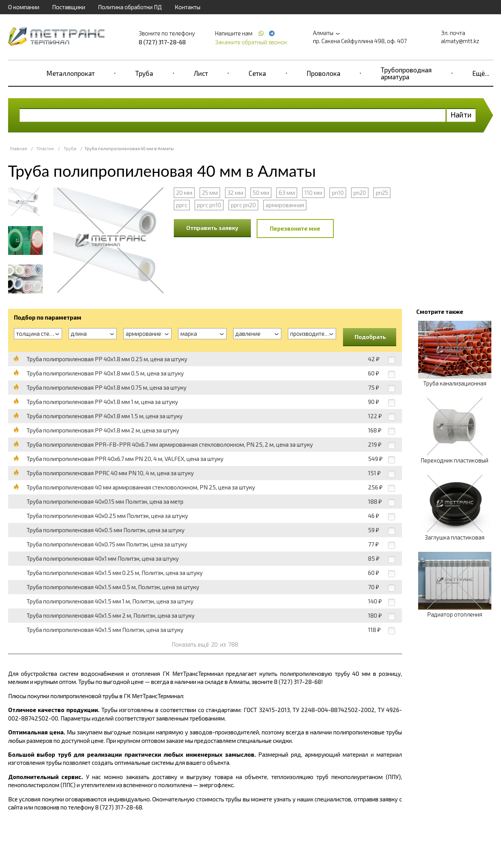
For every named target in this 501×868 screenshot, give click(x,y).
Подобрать (370, 337)
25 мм (210, 193)
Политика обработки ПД (130, 7)
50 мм (261, 193)
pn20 (360, 193)
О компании (24, 7)
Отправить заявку (212, 228)
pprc (182, 205)
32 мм (235, 193)
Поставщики (69, 7)
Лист (201, 73)
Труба (144, 73)
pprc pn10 (209, 205)
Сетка (257, 73)
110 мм (313, 193)
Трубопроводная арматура (406, 73)
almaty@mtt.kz (460, 41)
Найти (461, 115)
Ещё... (481, 73)
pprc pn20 (243, 205)
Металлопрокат (71, 73)
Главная (18, 148)
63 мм (287, 193)
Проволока (324, 73)
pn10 (338, 193)
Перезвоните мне (295, 228)
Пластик (45, 148)
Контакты (187, 7)
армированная (285, 205)
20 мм (184, 193)
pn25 (382, 193)
